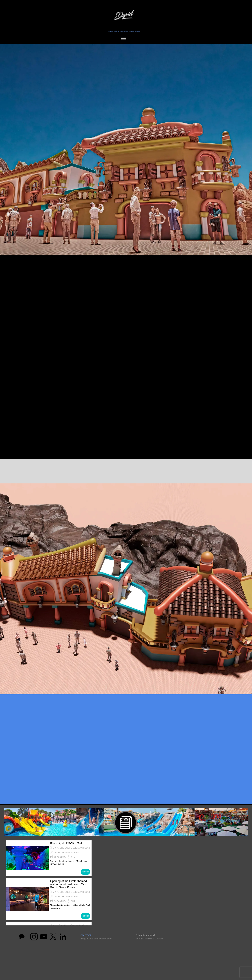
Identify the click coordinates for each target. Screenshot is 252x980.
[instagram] (34, 937)
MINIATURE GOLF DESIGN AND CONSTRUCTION (77, 848)
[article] (49, 858)
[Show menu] (124, 38)
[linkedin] (63, 937)
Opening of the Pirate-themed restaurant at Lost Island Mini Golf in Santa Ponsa (68, 884)
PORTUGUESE (124, 32)
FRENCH (116, 32)
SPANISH (131, 32)
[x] (53, 937)
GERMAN (137, 32)
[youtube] (44, 937)
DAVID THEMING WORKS (66, 852)
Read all (85, 872)
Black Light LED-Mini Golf (66, 843)
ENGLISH (110, 32)
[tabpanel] (124, 31)
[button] (170, 882)
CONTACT (86, 935)
